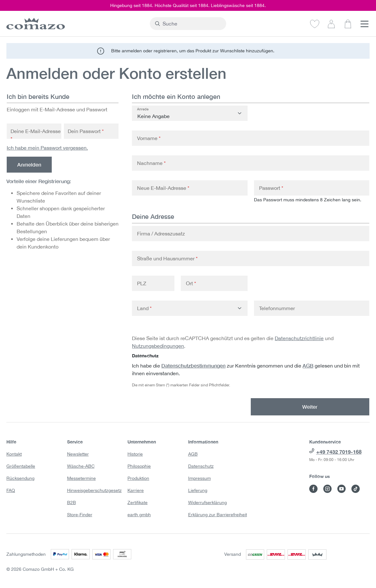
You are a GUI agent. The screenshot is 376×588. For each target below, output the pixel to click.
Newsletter (78, 454)
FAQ (11, 490)
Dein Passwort (86, 131)
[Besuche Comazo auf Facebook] (313, 489)
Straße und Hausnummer (167, 258)
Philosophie (139, 466)
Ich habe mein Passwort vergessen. (47, 148)
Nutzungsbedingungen (158, 346)
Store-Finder (80, 515)
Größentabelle (21, 466)
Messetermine (81, 478)
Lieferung (198, 490)
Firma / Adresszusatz (161, 234)
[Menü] (364, 24)
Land (144, 308)
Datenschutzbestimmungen (193, 365)
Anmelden (29, 164)
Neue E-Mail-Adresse (163, 188)
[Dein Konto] (331, 24)
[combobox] (192, 24)
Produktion (138, 478)
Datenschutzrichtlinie (299, 338)
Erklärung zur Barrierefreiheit (218, 515)
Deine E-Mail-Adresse (36, 135)
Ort (191, 283)
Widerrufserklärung (207, 502)
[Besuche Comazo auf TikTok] (356, 489)
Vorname (149, 138)
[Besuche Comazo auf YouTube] (341, 489)
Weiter (310, 407)
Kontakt (14, 454)
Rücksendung (20, 478)
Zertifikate (138, 502)
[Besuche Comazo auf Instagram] (327, 489)
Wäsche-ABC (81, 466)
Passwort (271, 188)
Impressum (200, 478)
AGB (308, 365)
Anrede (143, 109)
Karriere (136, 490)
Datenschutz (201, 466)
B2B (72, 502)
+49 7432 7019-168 (339, 452)
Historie (135, 454)
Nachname (151, 163)
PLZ (142, 283)
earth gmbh (139, 515)
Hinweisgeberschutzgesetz (94, 490)
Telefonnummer (277, 308)
